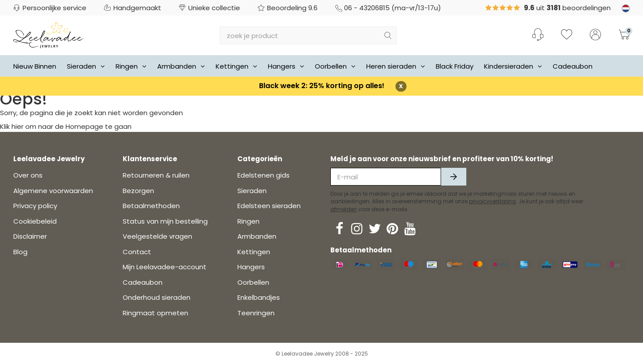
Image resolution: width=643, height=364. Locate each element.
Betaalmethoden (151, 206)
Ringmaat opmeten (155, 313)
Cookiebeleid (35, 221)
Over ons (28, 175)
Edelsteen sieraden (269, 206)
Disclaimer (30, 236)
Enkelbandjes (259, 297)
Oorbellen (335, 66)
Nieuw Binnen (35, 66)
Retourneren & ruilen (156, 175)
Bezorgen (138, 191)
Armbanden (181, 66)
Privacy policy (35, 206)
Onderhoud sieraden (157, 297)
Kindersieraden (513, 66)
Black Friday (455, 66)
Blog (20, 252)
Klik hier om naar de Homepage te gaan (66, 126)
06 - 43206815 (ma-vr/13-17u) (388, 8)
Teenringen (256, 313)
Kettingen (236, 66)
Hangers (286, 66)
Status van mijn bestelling (165, 221)
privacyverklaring (492, 201)
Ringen (131, 66)
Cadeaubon (573, 66)
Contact (137, 252)
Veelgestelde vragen (157, 236)
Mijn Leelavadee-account (165, 267)
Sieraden (86, 66)
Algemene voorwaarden (53, 191)
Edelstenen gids (263, 175)
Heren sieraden (396, 66)
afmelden (344, 209)
